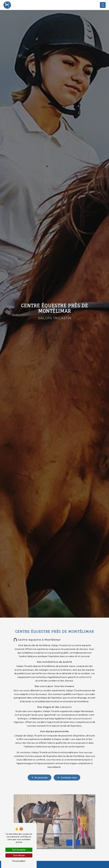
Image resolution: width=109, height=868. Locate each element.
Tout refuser (19, 855)
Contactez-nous (67, 774)
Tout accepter (19, 850)
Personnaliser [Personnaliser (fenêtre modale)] (19, 861)
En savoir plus (40, 774)
